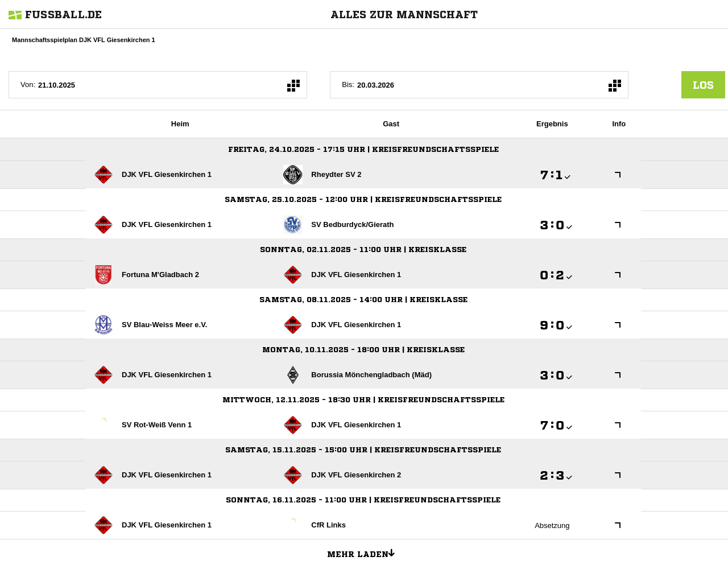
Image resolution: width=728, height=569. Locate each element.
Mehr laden (365, 552)
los (703, 85)
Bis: (348, 84)
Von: (28, 84)
